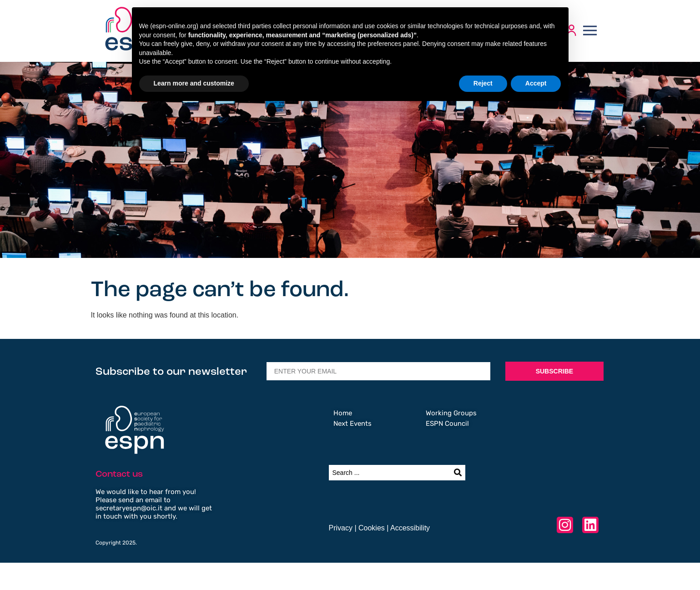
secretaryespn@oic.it (129, 508)
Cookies (372, 528)
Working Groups (451, 413)
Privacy (341, 528)
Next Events (353, 424)
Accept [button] (536, 83)
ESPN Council (447, 424)
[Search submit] (458, 473)
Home (343, 413)
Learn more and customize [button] (194, 83)
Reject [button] (483, 83)
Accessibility (410, 528)
